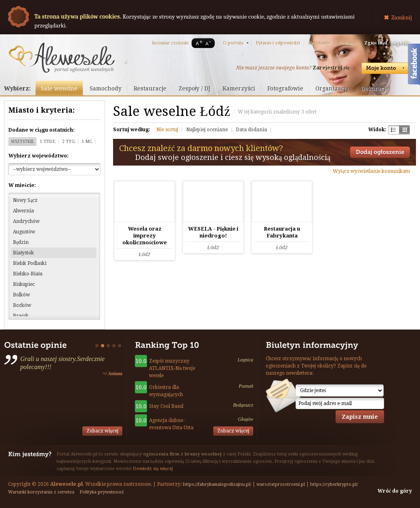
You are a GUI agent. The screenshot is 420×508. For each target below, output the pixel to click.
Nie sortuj (167, 130)
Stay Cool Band (166, 406)
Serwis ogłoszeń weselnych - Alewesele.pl (62, 58)
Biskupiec (24, 284)
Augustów (24, 232)
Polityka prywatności (102, 492)
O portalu (233, 43)
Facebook (414, 66)
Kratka (404, 130)
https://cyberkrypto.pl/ (334, 484)
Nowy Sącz (25, 200)
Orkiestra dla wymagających (166, 391)
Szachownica (394, 130)
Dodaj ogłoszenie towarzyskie (380, 152)
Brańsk (21, 316)
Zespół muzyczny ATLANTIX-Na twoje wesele (172, 368)
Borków (22, 305)
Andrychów (26, 221)
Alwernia (23, 211)
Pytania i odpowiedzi (278, 43)
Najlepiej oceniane (207, 130)
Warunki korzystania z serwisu (41, 492)
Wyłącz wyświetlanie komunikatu (371, 171)
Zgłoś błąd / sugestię (387, 43)
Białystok (23, 253)
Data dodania (251, 130)
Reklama (347, 43)
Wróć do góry (395, 491)
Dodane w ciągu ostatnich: (42, 130)
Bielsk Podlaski (30, 263)
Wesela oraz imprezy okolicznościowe (145, 236)
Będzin (21, 242)
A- (210, 43)
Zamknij (402, 17)
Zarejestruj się (331, 68)
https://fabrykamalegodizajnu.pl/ (217, 484)
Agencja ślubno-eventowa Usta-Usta (171, 424)
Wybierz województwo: (39, 156)
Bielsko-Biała (28, 274)
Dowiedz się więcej (153, 469)
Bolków (21, 295)
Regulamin (319, 43)
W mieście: (22, 185)
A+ (197, 43)
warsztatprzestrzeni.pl (281, 484)
